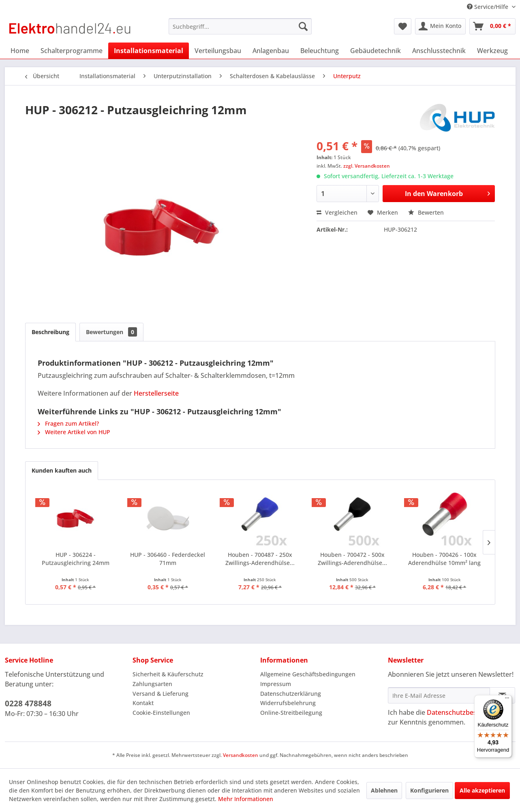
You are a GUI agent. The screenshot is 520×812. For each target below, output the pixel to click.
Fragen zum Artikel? (68, 423)
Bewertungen (111, 332)
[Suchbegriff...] (240, 26)
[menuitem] (240, 26)
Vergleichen (337, 212)
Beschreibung (50, 332)
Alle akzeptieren (482, 790)
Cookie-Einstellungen (161, 713)
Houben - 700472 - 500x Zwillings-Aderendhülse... (352, 559)
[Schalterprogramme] (72, 51)
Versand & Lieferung (160, 694)
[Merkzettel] (403, 26)
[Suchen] (303, 26)
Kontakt (143, 703)
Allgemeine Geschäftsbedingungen (308, 674)
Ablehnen (384, 790)
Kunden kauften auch (62, 470)
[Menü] (507, 700)
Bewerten (426, 212)
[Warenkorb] (492, 26)
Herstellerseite (156, 393)
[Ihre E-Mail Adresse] (439, 695)
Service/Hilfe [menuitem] (488, 7)
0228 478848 (28, 703)
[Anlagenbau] (271, 51)
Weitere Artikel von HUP (74, 432)
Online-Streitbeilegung (291, 713)
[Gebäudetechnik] (376, 51)
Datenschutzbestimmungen (470, 712)
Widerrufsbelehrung (288, 703)
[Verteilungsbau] (218, 51)
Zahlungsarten (152, 684)
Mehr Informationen (246, 799)
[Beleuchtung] (320, 51)
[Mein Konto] (440, 26)
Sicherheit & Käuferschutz (168, 674)
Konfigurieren (429, 790)
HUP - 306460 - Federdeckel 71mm (168, 559)
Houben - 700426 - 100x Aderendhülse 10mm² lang (444, 559)
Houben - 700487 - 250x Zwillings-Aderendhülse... (260, 559)
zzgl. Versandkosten (367, 166)
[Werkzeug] (492, 51)
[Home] (20, 51)
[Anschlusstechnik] (439, 51)
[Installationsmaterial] (149, 51)
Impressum (276, 684)
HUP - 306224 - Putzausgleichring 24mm (76, 559)
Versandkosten (241, 755)
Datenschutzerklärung (291, 694)
